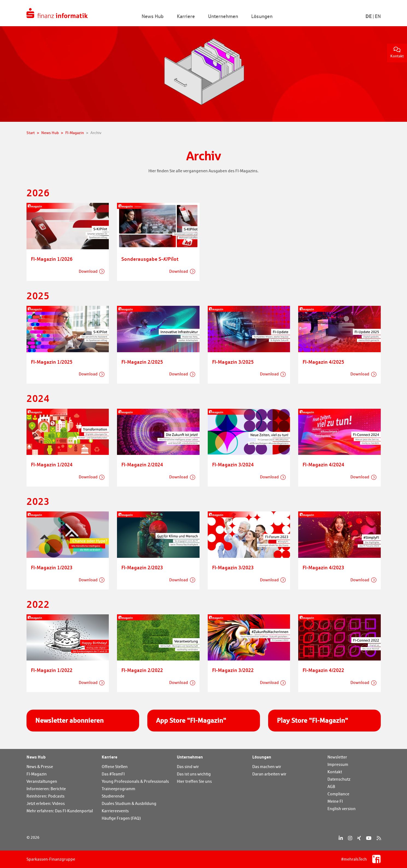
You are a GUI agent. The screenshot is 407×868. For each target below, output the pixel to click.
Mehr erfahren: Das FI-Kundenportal (60, 811)
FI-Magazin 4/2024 (323, 464)
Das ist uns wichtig (194, 774)
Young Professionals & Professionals (135, 781)
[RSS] (379, 838)
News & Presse (40, 767)
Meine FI (335, 801)
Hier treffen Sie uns (194, 781)
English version (342, 809)
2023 (38, 501)
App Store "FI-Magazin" (191, 720)
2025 (38, 296)
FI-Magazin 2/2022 (142, 670)
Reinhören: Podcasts (46, 796)
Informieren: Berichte (46, 789)
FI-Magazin (37, 774)
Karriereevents (115, 811)
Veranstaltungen (42, 781)
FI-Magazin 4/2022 (323, 670)
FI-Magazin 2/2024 (142, 464)
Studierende (113, 796)
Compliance (338, 794)
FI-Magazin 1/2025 (52, 362)
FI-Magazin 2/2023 (142, 567)
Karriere (109, 757)
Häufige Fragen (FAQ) (121, 818)
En (378, 16)
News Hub (36, 757)
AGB (331, 786)
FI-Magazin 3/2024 (233, 464)
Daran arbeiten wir (269, 774)
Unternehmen (190, 757)
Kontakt (397, 53)
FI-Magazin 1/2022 (52, 670)
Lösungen (262, 757)
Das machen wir (267, 767)
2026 (38, 193)
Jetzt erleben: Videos (46, 803)
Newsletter (337, 757)
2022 (38, 604)
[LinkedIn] (341, 838)
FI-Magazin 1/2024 (52, 464)
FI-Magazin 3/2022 (233, 670)
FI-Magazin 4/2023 (323, 567)
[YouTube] (369, 838)
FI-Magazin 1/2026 (52, 259)
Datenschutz (339, 779)
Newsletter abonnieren (69, 720)
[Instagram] (350, 838)
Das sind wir (188, 767)
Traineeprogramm (118, 789)
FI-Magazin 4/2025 (323, 362)
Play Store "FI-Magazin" (312, 720)
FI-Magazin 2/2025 (142, 362)
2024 (38, 398)
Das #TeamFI (113, 774)
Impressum (338, 764)
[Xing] (359, 838)
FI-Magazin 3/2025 (233, 362)
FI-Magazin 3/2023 (233, 567)
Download (88, 271)
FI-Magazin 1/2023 (52, 567)
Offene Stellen (115, 767)
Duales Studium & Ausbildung (129, 803)
